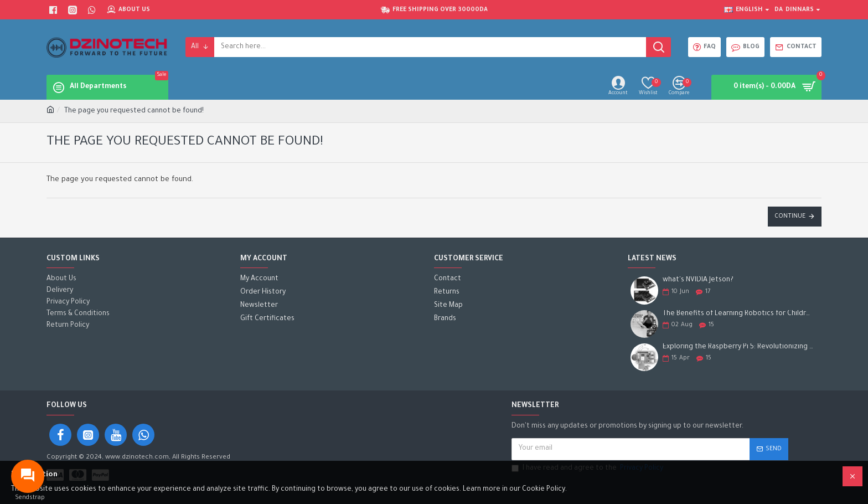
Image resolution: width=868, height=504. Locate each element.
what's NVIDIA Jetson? (698, 280)
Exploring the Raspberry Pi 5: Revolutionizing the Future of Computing (738, 347)
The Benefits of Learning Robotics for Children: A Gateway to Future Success (738, 314)
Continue (790, 217)
